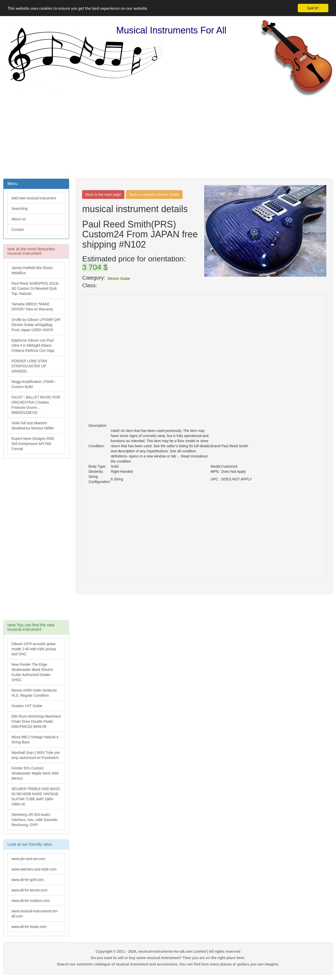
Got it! (313, 8)
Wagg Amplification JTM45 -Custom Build (34, 384)
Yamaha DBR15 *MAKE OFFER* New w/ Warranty (32, 307)
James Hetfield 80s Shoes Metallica (32, 270)
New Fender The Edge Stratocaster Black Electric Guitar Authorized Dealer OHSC (32, 672)
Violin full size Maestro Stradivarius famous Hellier (33, 426)
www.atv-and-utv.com (28, 859)
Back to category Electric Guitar (154, 195)
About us (18, 219)
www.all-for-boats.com (29, 927)
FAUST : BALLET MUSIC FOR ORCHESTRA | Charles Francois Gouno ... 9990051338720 (36, 405)
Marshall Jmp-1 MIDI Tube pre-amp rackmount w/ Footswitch (36, 755)
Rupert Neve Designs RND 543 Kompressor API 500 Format (33, 444)
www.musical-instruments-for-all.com (35, 914)
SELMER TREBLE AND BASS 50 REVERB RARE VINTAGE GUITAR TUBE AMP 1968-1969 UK (36, 796)
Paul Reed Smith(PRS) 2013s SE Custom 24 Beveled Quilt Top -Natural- (35, 288)
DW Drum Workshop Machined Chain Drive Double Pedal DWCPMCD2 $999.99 (36, 721)
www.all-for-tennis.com (29, 890)
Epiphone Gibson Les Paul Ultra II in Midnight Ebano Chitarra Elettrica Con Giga (33, 345)
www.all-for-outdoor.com (31, 901)
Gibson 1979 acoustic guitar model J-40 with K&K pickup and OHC (34, 649)
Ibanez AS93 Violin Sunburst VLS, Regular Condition (34, 693)
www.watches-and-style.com (34, 869)
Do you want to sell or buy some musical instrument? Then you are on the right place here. (168, 958)
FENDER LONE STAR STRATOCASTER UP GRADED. (29, 366)
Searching (20, 209)
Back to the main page (103, 195)
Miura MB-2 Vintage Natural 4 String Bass (35, 740)
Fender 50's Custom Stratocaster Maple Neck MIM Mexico (35, 773)
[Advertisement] (168, 137)
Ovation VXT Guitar (27, 706)
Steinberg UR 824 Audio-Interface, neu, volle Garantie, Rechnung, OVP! (35, 820)
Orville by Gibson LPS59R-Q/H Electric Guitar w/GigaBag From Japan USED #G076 (36, 325)
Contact (18, 229)
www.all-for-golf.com (28, 880)
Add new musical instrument (34, 198)
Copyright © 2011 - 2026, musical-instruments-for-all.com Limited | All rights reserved (168, 951)
